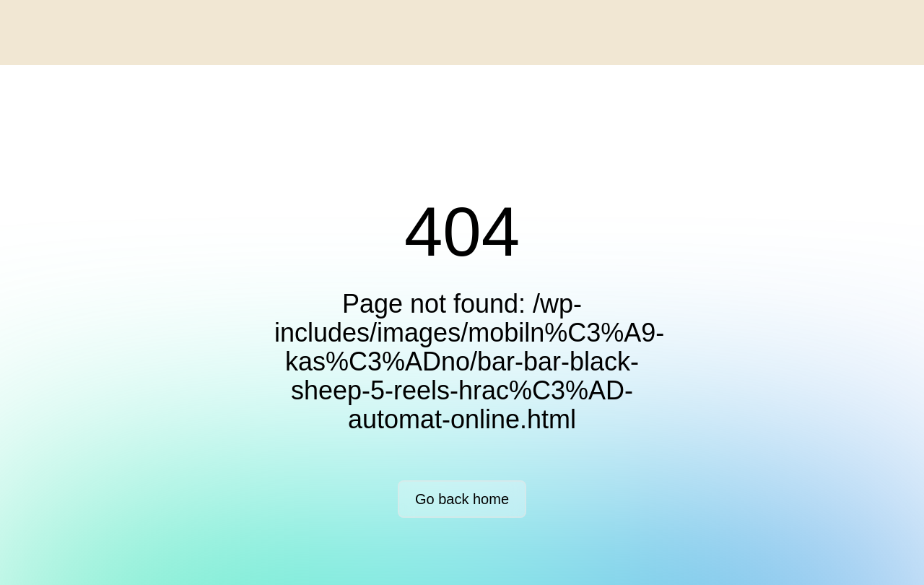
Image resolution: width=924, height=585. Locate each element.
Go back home (462, 499)
